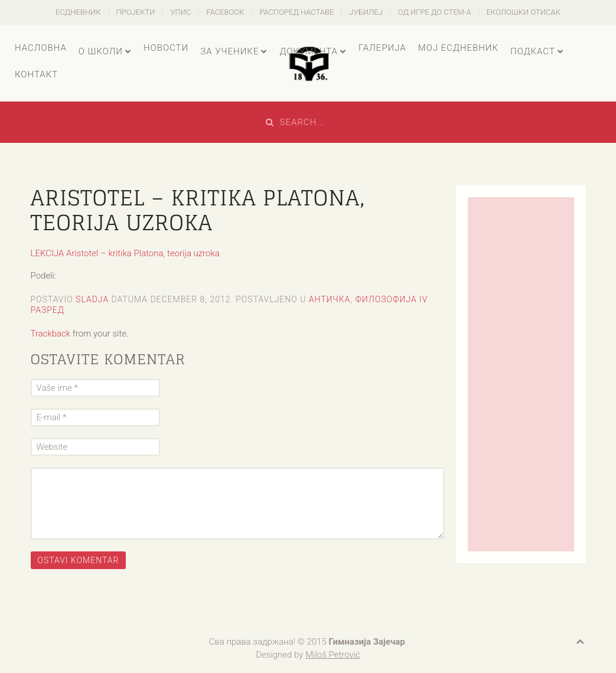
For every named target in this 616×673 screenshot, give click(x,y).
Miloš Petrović (333, 655)
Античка (330, 299)
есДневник (78, 12)
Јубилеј (366, 12)
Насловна (41, 48)
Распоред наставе (296, 12)
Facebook (225, 12)
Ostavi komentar (79, 560)
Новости (166, 48)
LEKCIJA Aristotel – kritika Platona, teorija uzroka (125, 253)
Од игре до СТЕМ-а (435, 12)
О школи (101, 51)
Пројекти (136, 12)
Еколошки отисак (524, 12)
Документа (308, 51)
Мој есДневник (458, 48)
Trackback (51, 334)
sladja (92, 299)
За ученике (229, 51)
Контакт (36, 74)
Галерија (382, 48)
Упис (180, 12)
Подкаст (533, 51)
